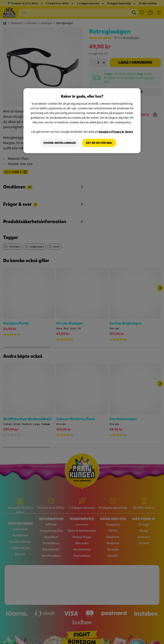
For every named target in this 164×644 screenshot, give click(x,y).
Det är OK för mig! (99, 143)
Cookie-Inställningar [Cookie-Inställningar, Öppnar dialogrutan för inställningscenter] (60, 143)
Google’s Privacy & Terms (116, 131)
